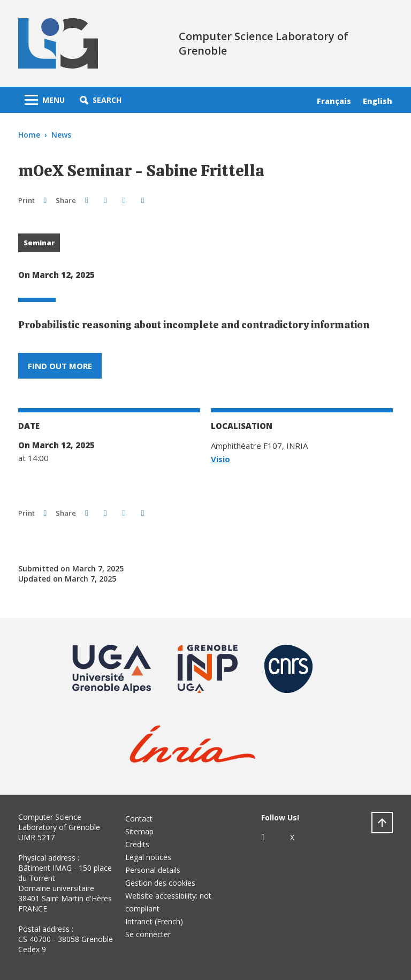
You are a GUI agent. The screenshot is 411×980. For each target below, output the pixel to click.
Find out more (60, 366)
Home (29, 135)
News (61, 135)
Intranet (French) (154, 921)
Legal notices (148, 857)
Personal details (153, 870)
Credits (137, 844)
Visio (220, 459)
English (378, 101)
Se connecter (148, 934)
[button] (101, 100)
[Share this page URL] (143, 200)
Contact (139, 819)
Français (334, 101)
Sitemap (139, 831)
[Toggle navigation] (45, 100)
